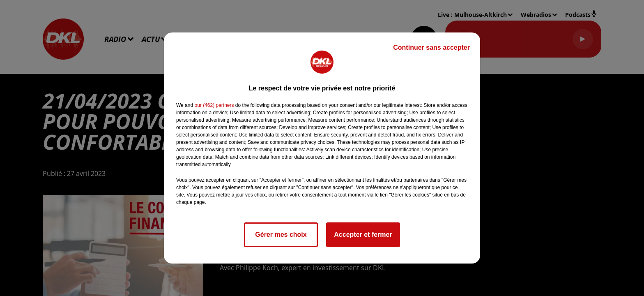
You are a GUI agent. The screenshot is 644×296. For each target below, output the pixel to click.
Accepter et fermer (363, 235)
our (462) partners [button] (214, 105)
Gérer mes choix (281, 235)
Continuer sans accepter (431, 47)
